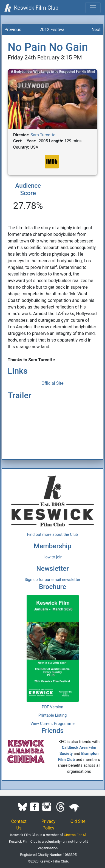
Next (96, 30)
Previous (13, 30)
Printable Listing (53, 715)
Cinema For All (75, 835)
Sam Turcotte (43, 135)
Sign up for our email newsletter (52, 580)
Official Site (52, 383)
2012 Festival (52, 30)
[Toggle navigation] (93, 8)
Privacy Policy (49, 825)
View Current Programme (52, 724)
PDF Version (52, 707)
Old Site (78, 821)
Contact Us (19, 825)
